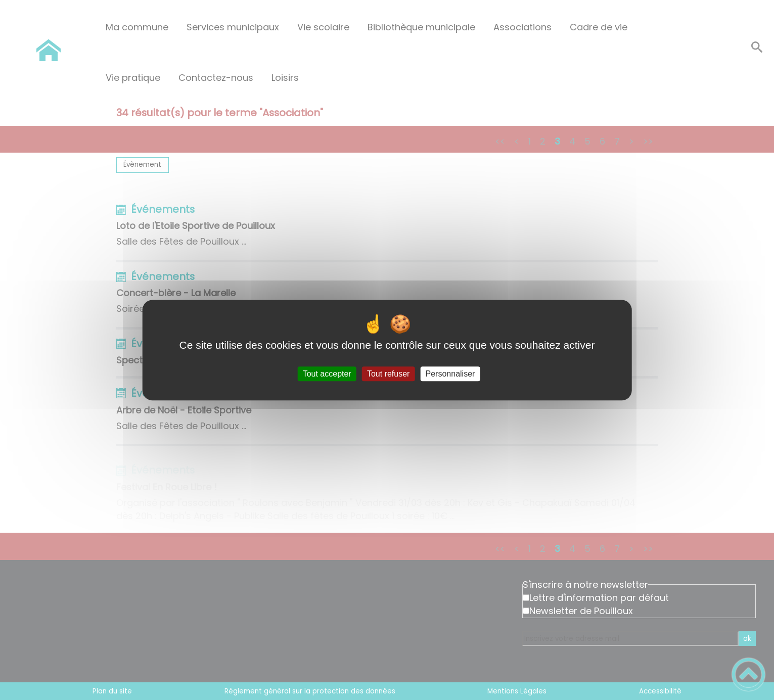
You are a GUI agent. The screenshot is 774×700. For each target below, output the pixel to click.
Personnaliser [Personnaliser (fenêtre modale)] (450, 374)
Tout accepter (327, 374)
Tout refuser (388, 374)
